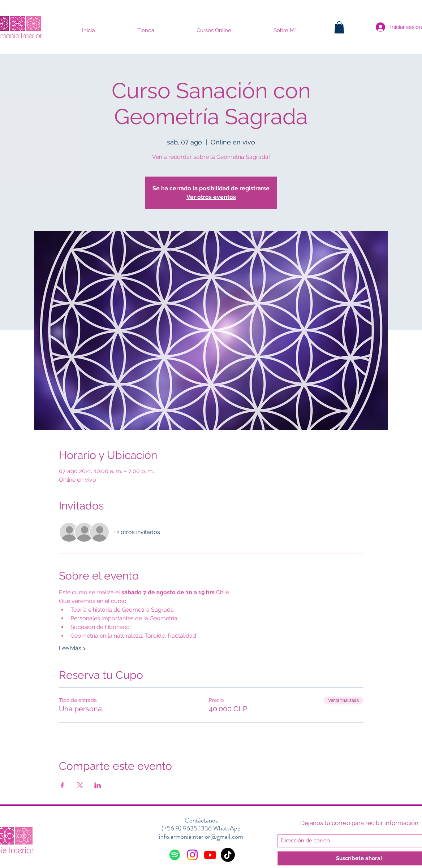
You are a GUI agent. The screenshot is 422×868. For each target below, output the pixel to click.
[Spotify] (175, 855)
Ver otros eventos (211, 197)
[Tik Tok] (228, 855)
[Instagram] (192, 855)
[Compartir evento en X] (80, 785)
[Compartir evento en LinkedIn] (98, 785)
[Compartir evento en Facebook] (62, 785)
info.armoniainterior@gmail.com (201, 837)
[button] (339, 27)
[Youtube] (210, 855)
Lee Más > (72, 648)
